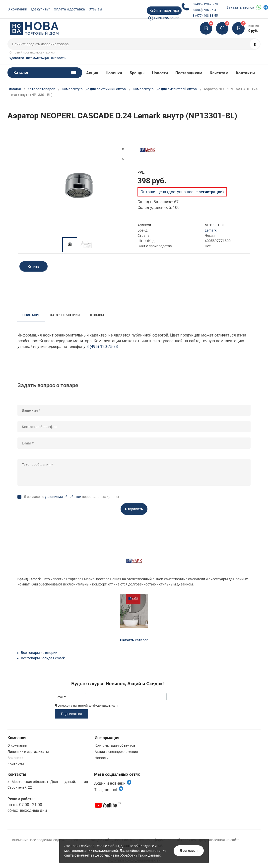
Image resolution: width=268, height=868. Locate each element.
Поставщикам (189, 73)
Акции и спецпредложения (116, 752)
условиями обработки (63, 497)
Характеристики (65, 315)
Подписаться (71, 714)
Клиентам (219, 73)
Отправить (134, 509)
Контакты (245, 73)
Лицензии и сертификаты (28, 752)
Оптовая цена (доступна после (181, 192)
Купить (33, 266)
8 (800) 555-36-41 (205, 10)
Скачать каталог (134, 640)
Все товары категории (39, 653)
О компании (17, 9)
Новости (160, 73)
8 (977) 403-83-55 (205, 16)
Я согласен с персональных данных (71, 497)
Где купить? (40, 9)
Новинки (114, 73)
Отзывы (95, 9)
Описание (31, 315)
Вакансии (15, 758)
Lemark (211, 230)
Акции (92, 73)
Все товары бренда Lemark (43, 658)
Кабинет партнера (164, 10)
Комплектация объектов (115, 745)
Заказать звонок (240, 7)
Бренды (137, 73)
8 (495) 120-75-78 (205, 4)
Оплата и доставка (69, 9)
